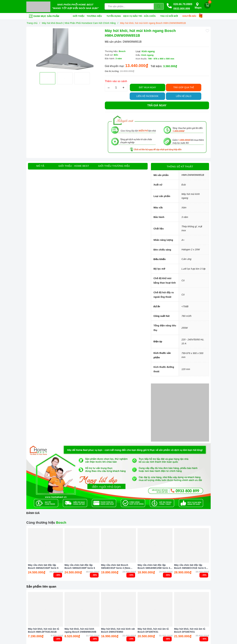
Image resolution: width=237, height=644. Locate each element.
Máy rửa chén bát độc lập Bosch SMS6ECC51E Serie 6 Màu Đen (190, 566)
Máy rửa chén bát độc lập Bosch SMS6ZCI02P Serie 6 (43, 566)
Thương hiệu (95, 16)
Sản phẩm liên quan (42, 586)
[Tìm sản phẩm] (129, 6)
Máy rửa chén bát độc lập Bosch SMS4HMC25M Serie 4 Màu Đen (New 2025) (154, 566)
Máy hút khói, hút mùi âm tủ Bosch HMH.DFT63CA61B (44, 630)
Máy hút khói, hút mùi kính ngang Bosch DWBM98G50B (80, 630)
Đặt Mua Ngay (147, 87)
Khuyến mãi (191, 16)
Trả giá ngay (157, 105)
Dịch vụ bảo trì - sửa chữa (141, 16)
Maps (198, 6)
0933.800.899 (182, 8)
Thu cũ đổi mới (170, 16)
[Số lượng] (116, 87)
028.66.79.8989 (183, 4)
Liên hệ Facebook (147, 95)
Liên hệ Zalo (184, 95)
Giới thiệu (79, 15)
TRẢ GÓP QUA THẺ (184, 87)
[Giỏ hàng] (207, 5)
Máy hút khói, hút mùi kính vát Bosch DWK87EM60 (118, 630)
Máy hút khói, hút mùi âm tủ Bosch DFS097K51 (153, 630)
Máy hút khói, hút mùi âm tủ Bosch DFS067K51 (190, 630)
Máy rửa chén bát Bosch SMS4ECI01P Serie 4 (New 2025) (116, 566)
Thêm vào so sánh (116, 81)
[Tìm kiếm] (159, 6)
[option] (65, 65)
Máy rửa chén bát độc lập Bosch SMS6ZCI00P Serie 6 (80, 566)
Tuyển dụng (114, 15)
